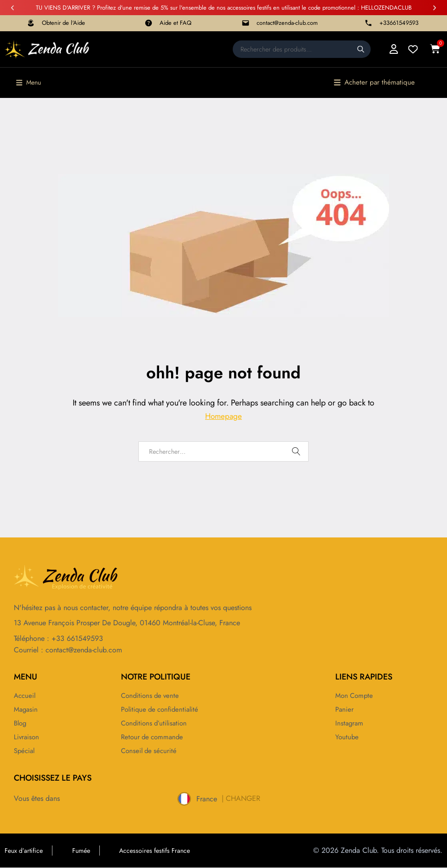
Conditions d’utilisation (156, 723)
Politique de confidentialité (163, 709)
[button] (12, 8)
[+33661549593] (368, 23)
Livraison (27, 737)
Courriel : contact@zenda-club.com (68, 650)
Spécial (25, 751)
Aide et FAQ (175, 23)
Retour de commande (154, 737)
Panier (345, 709)
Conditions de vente (152, 696)
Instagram (350, 723)
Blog (21, 723)
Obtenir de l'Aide (63, 23)
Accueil (26, 696)
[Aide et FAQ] (149, 23)
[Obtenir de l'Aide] (31, 23)
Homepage (223, 417)
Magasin (27, 709)
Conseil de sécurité (150, 751)
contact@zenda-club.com (287, 23)
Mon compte (355, 696)
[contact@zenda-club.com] (246, 23)
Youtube (347, 737)
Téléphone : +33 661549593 (58, 639)
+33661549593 (399, 23)
